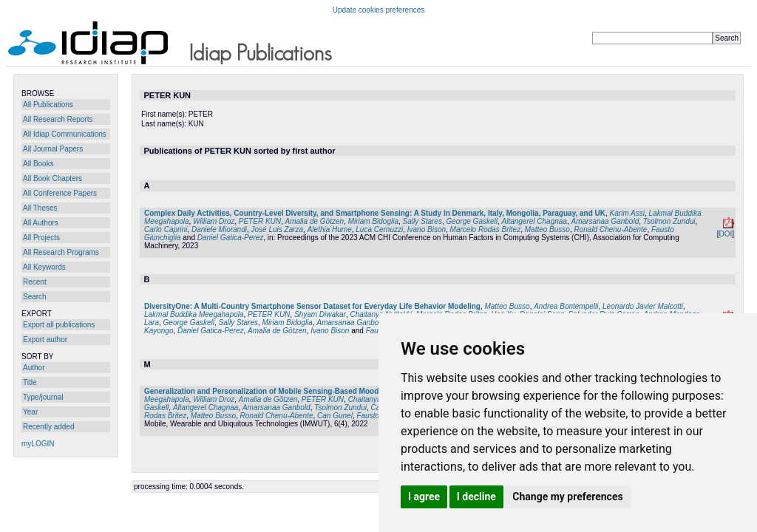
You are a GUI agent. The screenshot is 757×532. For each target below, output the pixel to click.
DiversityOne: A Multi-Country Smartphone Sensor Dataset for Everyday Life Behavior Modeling (312, 306)
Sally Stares (422, 221)
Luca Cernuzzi (379, 229)
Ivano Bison (427, 229)
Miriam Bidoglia (373, 221)
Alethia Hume (330, 229)
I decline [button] (476, 497)
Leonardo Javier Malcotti (643, 306)
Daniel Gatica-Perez (230, 238)
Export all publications (59, 325)
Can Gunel (335, 416)
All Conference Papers (60, 193)
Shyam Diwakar (320, 314)
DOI (725, 234)
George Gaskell (471, 221)
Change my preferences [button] (567, 497)
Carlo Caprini (166, 229)
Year (30, 412)
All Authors (41, 223)
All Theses (40, 208)
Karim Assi (627, 213)
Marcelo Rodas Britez (486, 229)
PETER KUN (260, 221)
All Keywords (44, 267)
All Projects (41, 238)
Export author (45, 340)
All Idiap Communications (65, 134)
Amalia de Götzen (315, 221)
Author (34, 368)
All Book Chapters (52, 178)
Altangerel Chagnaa (534, 221)
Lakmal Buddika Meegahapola (194, 314)
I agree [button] (424, 497)
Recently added (49, 427)
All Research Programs (61, 252)
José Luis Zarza (278, 229)
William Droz (214, 221)
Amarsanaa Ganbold (605, 221)
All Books (38, 164)
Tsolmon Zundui (669, 221)
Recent (35, 282)
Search (35, 297)
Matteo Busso (547, 229)
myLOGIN (38, 444)
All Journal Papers (53, 149)
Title (30, 382)
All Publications (48, 105)
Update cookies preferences (379, 10)
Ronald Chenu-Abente (610, 229)
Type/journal (43, 397)
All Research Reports (58, 119)
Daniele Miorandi (219, 229)
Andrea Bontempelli (566, 306)
